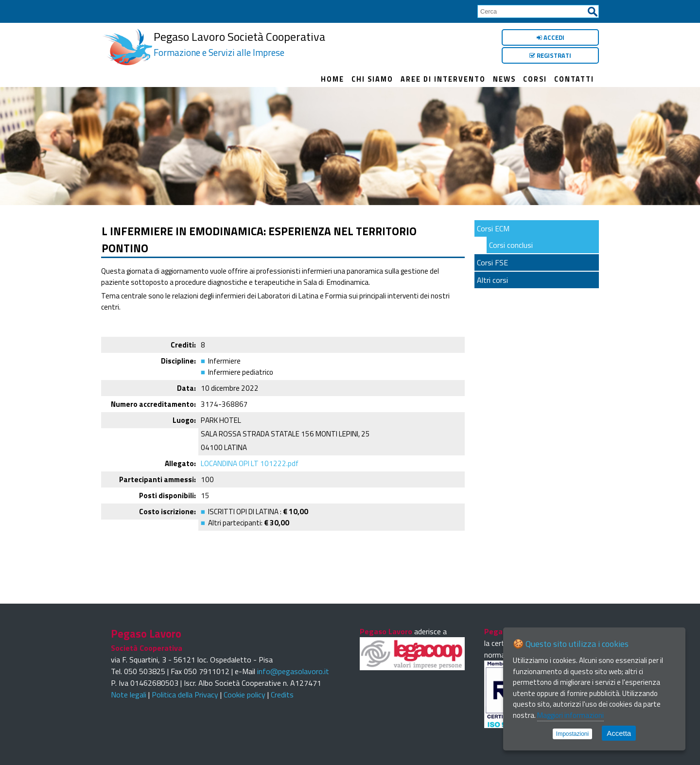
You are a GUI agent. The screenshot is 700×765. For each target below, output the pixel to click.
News (504, 79)
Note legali (129, 695)
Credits (282, 695)
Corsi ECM (493, 228)
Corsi (535, 79)
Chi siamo (372, 79)
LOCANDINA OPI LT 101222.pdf (250, 463)
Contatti (574, 79)
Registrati (550, 55)
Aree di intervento (443, 79)
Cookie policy (245, 695)
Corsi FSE (492, 262)
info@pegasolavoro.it (293, 671)
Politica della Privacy (185, 695)
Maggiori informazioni (570, 715)
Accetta (619, 733)
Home (332, 79)
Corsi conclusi (511, 245)
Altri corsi (492, 280)
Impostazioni (572, 734)
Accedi (551, 37)
